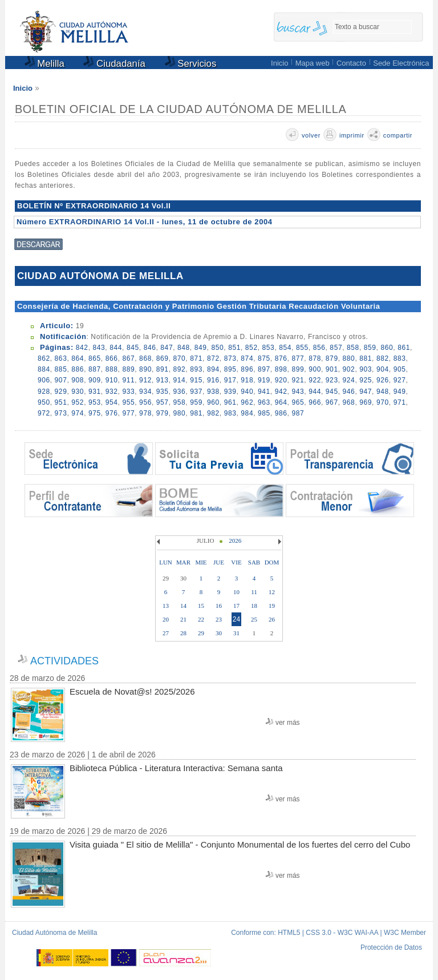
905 (400, 369)
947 (366, 392)
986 (281, 413)
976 (112, 413)
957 (163, 402)
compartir (398, 135)
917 (230, 380)
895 (230, 369)
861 (404, 348)
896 (247, 369)
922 (315, 380)
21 (183, 619)
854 (285, 348)
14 (183, 606)
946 (349, 392)
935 (163, 392)
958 (180, 402)
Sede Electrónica (401, 63)
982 (213, 413)
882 (383, 358)
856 (319, 348)
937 (196, 392)
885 (61, 369)
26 (272, 619)
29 (201, 633)
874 (247, 358)
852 (252, 348)
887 (95, 369)
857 (336, 348)
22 (201, 619)
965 (298, 402)
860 (387, 348)
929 (61, 392)
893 (196, 369)
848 (184, 348)
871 (196, 358)
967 (332, 402)
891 (163, 369)
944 (315, 392)
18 (254, 606)
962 (247, 402)
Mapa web (313, 63)
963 (264, 402)
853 (269, 348)
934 (145, 392)
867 (128, 358)
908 (78, 380)
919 (264, 380)
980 (180, 413)
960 (213, 402)
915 (196, 380)
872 (213, 358)
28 (183, 633)
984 (247, 413)
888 (112, 369)
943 (298, 392)
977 (128, 413)
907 (61, 380)
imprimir (352, 135)
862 (44, 358)
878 (315, 358)
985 (264, 413)
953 (95, 402)
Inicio (279, 63)
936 (180, 392)
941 (264, 392)
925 (366, 380)
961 (230, 402)
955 (128, 402)
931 (95, 392)
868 (145, 358)
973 (61, 413)
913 (163, 380)
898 (281, 369)
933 (128, 392)
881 (366, 358)
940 (247, 392)
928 (44, 392)
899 (298, 369)
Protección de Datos (391, 947)
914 (180, 380)
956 (145, 402)
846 (150, 348)
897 (264, 369)
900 (315, 369)
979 (163, 413)
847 (167, 348)
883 (400, 358)
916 (213, 380)
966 (315, 402)
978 (145, 413)
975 (95, 413)
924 (349, 380)
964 (281, 402)
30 (219, 633)
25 (254, 619)
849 (201, 348)
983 (230, 413)
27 (166, 633)
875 (264, 358)
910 (112, 380)
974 (78, 413)
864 (78, 358)
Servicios (191, 64)
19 (272, 606)
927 (400, 380)
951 (61, 402)
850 (217, 348)
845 (133, 348)
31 (236, 633)
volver (311, 135)
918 (247, 380)
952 (78, 402)
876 (281, 358)
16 (219, 606)
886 (78, 369)
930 (78, 392)
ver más (288, 723)
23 (219, 619)
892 (180, 369)
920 (281, 380)
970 (383, 402)
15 (201, 606)
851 (234, 348)
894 (213, 369)
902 (349, 369)
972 (44, 413)
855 (302, 348)
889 (128, 369)
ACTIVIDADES (64, 661)
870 (180, 358)
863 (61, 358)
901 (332, 369)
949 (400, 392)
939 (230, 392)
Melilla (44, 64)
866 (112, 358)
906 (44, 380)
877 (298, 358)
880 (349, 358)
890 (145, 369)
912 (145, 380)
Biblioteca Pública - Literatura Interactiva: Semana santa (176, 768)
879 (332, 358)
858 (353, 348)
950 (44, 402)
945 (332, 392)
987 (298, 413)
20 (166, 619)
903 (366, 369)
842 (82, 348)
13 (166, 606)
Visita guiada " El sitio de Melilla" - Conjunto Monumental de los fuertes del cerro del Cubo (240, 844)
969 (366, 402)
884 (44, 369)
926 (383, 380)
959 (196, 402)
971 (400, 402)
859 (370, 348)
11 (254, 592)
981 (196, 413)
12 (272, 592)
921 (298, 380)
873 (230, 358)
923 (332, 380)
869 (163, 358)
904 (383, 369)
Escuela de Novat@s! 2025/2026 (132, 691)
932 (112, 392)
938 (213, 392)
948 (383, 392)
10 (236, 592)
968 (349, 402)
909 (95, 380)
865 (95, 358)
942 (281, 392)
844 (116, 348)
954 (112, 402)
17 (236, 606)
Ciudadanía (114, 64)
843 (99, 348)
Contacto (351, 63)
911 (128, 380)
